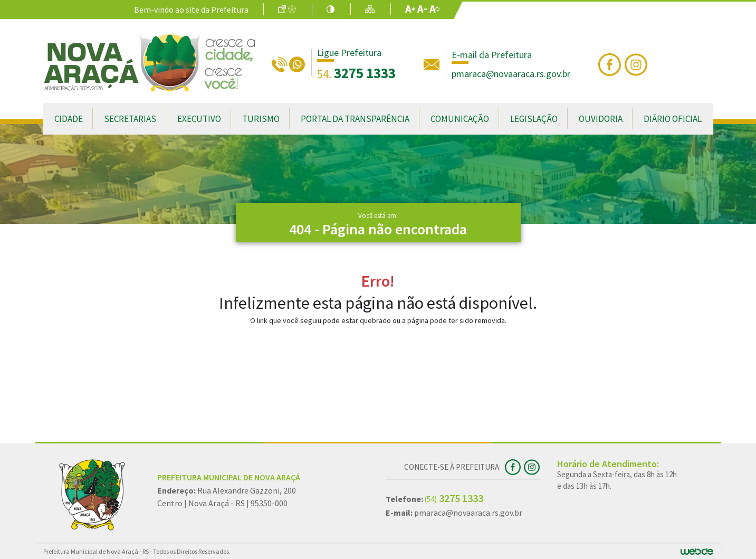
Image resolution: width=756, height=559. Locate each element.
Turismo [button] (261, 119)
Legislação (534, 119)
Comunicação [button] (460, 119)
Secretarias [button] (130, 119)
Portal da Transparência (355, 119)
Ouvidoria (601, 119)
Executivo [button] (199, 119)
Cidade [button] (69, 119)
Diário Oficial (673, 119)
